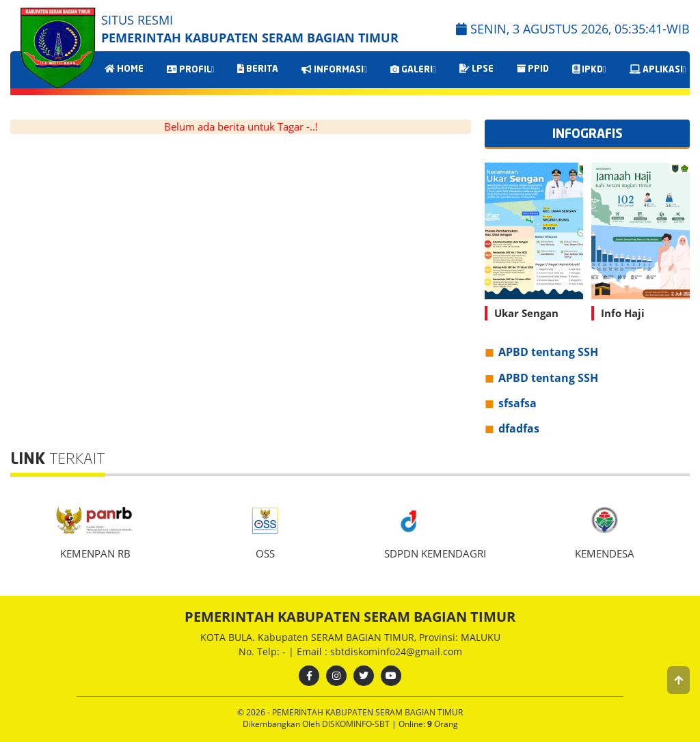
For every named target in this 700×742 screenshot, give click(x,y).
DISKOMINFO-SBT (357, 724)
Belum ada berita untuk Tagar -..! (241, 126)
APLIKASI (658, 70)
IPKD (589, 70)
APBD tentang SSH (548, 352)
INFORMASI (334, 70)
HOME (124, 69)
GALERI (413, 70)
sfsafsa (517, 403)
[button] (678, 680)
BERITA (258, 69)
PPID (533, 69)
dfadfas (519, 428)
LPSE (476, 69)
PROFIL (191, 70)
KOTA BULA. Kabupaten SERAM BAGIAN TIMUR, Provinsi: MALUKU (350, 637)
